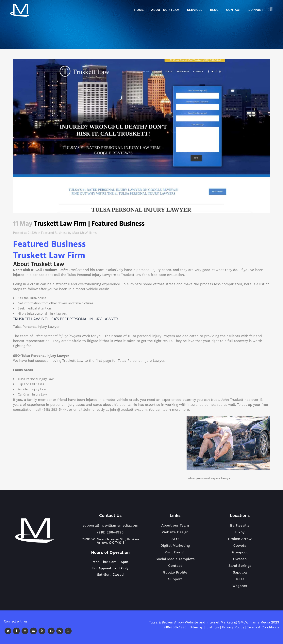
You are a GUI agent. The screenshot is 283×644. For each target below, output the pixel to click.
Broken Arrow (240, 540)
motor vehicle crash (92, 289)
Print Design (175, 552)
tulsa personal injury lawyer (46, 314)
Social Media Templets (175, 559)
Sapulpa (240, 574)
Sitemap (197, 627)
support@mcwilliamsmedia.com (110, 525)
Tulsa (240, 581)
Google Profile (175, 572)
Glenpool (240, 554)
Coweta (240, 547)
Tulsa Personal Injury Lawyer (91, 275)
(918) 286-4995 (110, 532)
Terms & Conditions (263, 627)
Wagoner (240, 587)
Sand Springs (240, 567)
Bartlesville (240, 527)
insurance (196, 405)
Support (175, 579)
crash (35, 284)
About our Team (175, 525)
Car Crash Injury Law (32, 395)
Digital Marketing (175, 545)
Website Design (175, 532)
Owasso (240, 561)
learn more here (176, 410)
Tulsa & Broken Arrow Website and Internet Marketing (193, 622)
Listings (213, 627)
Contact (175, 566)
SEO (175, 539)
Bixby (240, 534)
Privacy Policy (233, 627)
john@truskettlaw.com (128, 410)
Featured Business (54, 233)
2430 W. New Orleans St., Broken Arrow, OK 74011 (110, 541)
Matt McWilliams (84, 233)
